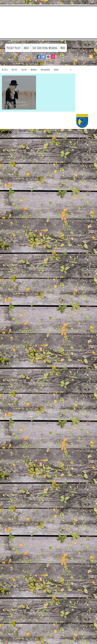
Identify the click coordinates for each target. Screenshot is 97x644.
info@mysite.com (52, 133)
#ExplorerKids (45, 70)
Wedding (34, 70)
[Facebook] (39, 57)
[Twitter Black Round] (10, 132)
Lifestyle (24, 70)
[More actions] (33, 80)
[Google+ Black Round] (3, 132)
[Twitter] (43, 57)
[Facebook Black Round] (7, 132)
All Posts (5, 70)
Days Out (15, 70)
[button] (71, 70)
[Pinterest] (48, 57)
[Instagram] (53, 57)
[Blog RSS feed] (91, 57)
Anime (56, 70)
